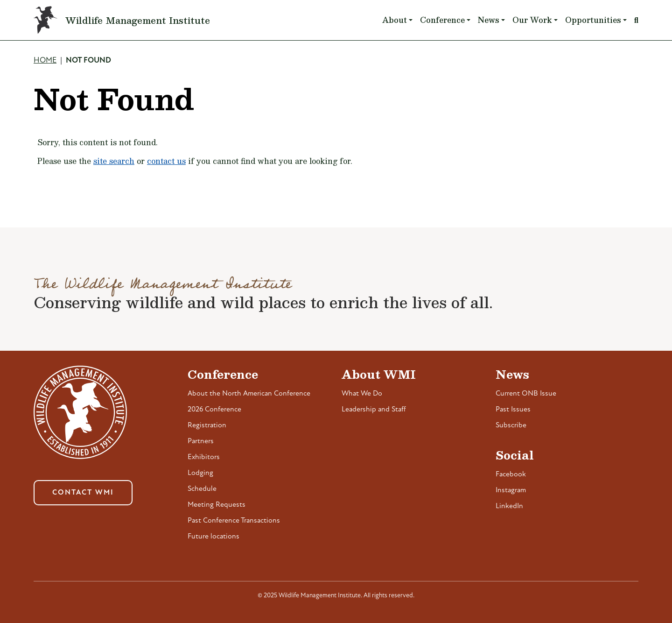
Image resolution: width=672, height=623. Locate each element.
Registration (207, 425)
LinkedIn (509, 506)
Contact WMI (83, 493)
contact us (166, 161)
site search (114, 161)
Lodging (200, 473)
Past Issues (513, 410)
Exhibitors (204, 457)
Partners (201, 441)
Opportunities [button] (593, 20)
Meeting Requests (217, 505)
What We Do (362, 394)
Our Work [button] (532, 20)
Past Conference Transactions (234, 521)
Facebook (511, 474)
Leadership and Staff (374, 410)
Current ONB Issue (526, 394)
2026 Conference (214, 410)
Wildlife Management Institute (138, 20)
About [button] (395, 20)
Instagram (511, 490)
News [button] (489, 20)
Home (45, 60)
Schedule (202, 489)
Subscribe (511, 425)
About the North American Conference (249, 394)
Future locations (213, 537)
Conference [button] (442, 20)
